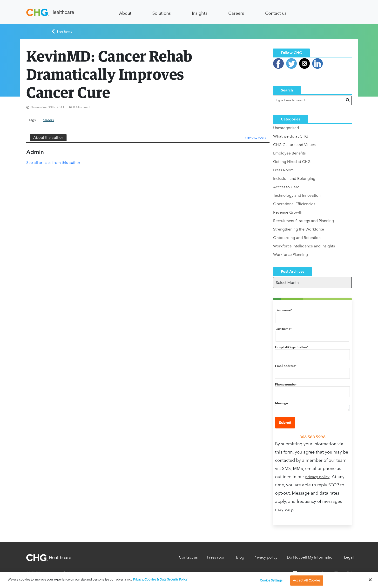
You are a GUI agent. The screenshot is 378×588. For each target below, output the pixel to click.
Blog (240, 557)
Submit (285, 423)
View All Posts (255, 138)
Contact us (276, 13)
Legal (349, 557)
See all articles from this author (53, 163)
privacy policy (317, 477)
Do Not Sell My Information (311, 557)
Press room (217, 557)
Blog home (62, 31)
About (125, 13)
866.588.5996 (312, 437)
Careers (236, 13)
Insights (200, 13)
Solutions (162, 13)
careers (48, 120)
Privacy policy (266, 557)
